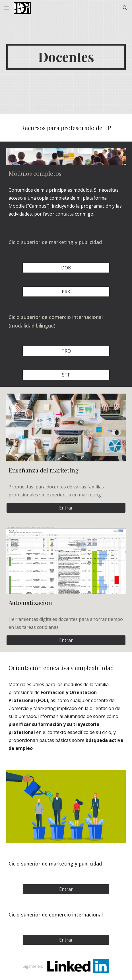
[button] (7, 8)
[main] (66, 57)
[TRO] (66, 351)
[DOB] (66, 268)
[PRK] (66, 292)
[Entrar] (66, 508)
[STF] (66, 375)
